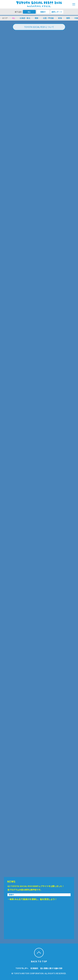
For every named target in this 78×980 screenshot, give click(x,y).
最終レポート (57, 12)
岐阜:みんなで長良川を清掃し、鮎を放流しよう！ (33, 899)
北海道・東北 (25, 18)
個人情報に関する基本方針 (51, 968)
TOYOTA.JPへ (22, 968)
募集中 (43, 12)
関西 (68, 18)
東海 (60, 18)
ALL (29, 12)
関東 (37, 18)
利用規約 (34, 968)
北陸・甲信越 (48, 18)
